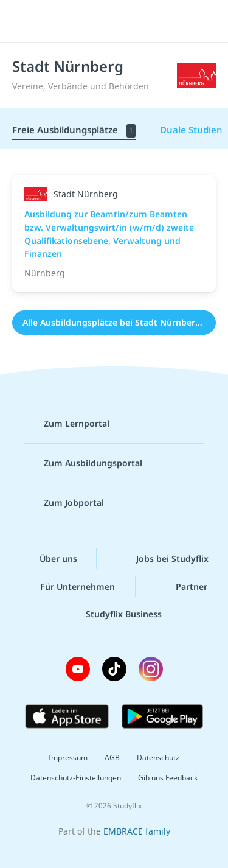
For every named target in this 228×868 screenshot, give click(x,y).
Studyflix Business (114, 614)
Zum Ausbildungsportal (83, 463)
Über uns (49, 559)
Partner (182, 586)
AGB (112, 758)
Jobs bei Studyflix (163, 559)
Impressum (68, 758)
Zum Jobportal (64, 503)
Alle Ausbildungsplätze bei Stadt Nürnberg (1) (118, 322)
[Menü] (26, 21)
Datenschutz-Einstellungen (76, 778)
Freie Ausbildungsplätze (74, 131)
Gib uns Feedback (168, 778)
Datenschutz (158, 758)
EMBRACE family (137, 831)
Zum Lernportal (67, 424)
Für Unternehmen (68, 586)
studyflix (125, 21)
